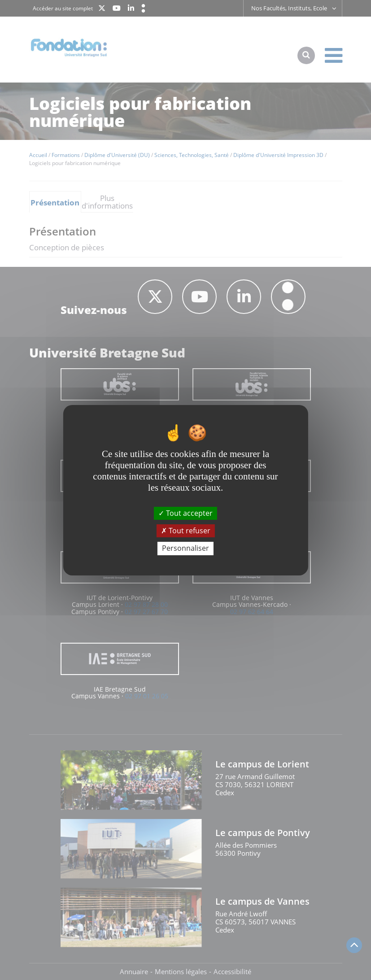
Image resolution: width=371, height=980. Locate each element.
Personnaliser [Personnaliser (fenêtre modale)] (185, 548)
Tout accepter (185, 513)
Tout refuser (186, 531)
